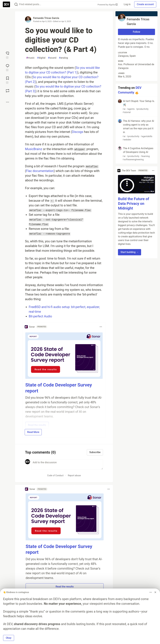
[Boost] (7, 91)
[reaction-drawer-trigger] (7, 55)
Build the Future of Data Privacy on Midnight (134, 204)
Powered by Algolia (108, 5)
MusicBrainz (34, 149)
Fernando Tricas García (46, 18)
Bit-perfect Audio (40, 316)
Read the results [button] (65, 587)
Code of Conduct (55, 475)
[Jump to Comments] (7, 67)
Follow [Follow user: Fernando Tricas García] (136, 32)
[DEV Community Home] (6, 4)
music (30, 58)
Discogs (78, 132)
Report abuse (74, 475)
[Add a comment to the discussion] (67, 464)
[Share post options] (7, 102)
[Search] (16, 4)
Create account (145, 4)
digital (41, 58)
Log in (127, 4)
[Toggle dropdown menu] (101, 327)
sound (52, 58)
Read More (33, 432)
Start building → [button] (130, 252)
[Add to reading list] (7, 80)
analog (63, 58)
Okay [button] (9, 638)
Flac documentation (40, 171)
